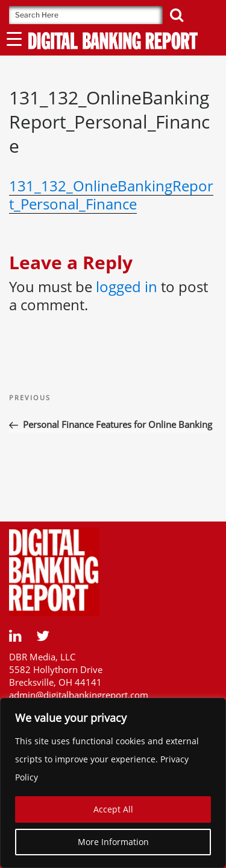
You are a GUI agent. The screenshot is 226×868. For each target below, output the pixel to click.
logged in (127, 286)
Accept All (113, 809)
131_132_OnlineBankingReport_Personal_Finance (111, 195)
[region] (113, 783)
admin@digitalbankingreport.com (79, 695)
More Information (113, 842)
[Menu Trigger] (14, 38)
